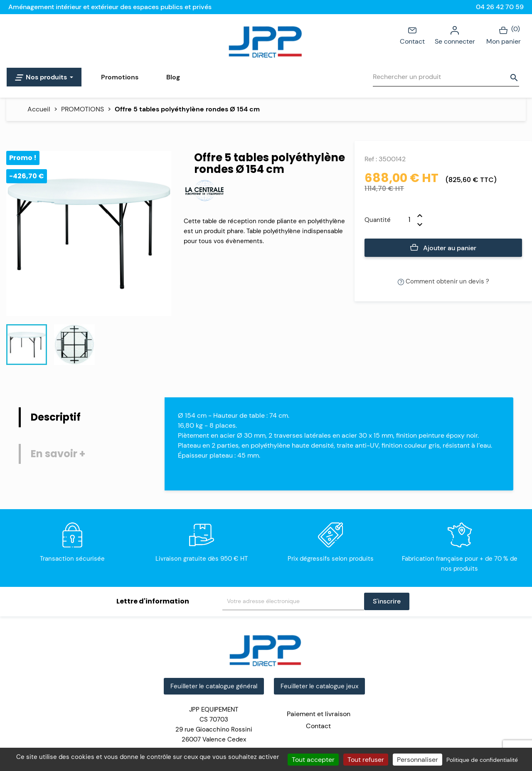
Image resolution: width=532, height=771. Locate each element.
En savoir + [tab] (58, 454)
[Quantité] (404, 220)
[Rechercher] (446, 77)
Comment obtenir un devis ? (443, 281)
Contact (412, 35)
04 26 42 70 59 (500, 7)
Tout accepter (313, 760)
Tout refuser (366, 760)
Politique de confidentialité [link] (482, 760)
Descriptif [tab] (56, 417)
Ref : (371, 159)
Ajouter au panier (443, 248)
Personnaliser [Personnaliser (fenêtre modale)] (417, 760)
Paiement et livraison (319, 714)
